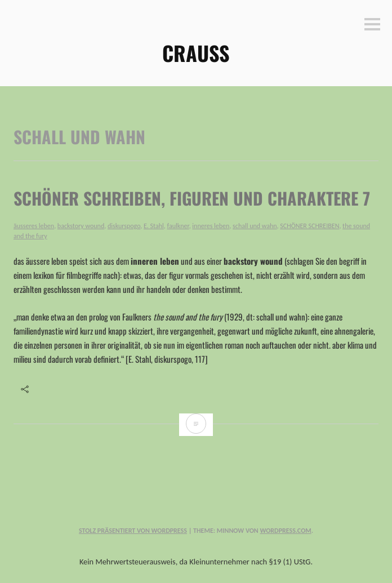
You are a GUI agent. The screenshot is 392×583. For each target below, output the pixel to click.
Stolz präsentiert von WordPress (133, 531)
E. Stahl (154, 226)
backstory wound (81, 226)
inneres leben (211, 226)
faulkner (178, 226)
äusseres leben (34, 226)
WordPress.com (285, 531)
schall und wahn (255, 226)
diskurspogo (124, 226)
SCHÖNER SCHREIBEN (309, 226)
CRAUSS (196, 53)
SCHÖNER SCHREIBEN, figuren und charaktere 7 (192, 198)
